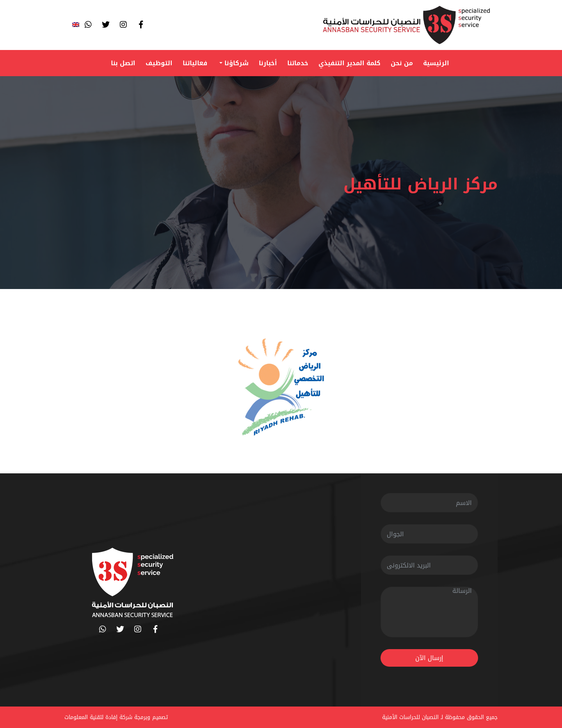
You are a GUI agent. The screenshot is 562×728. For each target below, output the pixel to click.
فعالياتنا (195, 63)
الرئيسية (436, 63)
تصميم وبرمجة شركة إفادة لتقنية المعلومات (116, 717)
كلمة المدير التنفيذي (349, 63)
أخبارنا (268, 63)
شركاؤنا (236, 63)
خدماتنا (298, 63)
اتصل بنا (123, 63)
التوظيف (159, 63)
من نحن (402, 63)
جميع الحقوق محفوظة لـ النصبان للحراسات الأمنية (440, 717)
